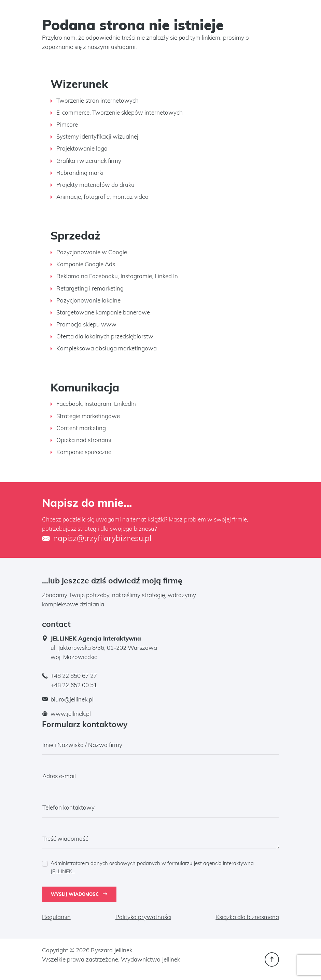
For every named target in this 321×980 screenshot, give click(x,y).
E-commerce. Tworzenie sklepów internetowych (120, 112)
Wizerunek (79, 84)
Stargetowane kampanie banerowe (103, 312)
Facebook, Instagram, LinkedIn (96, 404)
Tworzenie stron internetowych (97, 100)
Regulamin (56, 917)
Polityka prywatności (143, 917)
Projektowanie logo (82, 148)
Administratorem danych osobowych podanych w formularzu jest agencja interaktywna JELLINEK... (152, 867)
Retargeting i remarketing (90, 288)
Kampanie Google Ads (86, 264)
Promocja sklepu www (86, 324)
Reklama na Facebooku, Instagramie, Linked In (117, 276)
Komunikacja (85, 387)
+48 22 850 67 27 (74, 676)
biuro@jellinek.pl (72, 699)
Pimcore (67, 124)
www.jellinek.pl (71, 714)
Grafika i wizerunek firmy (89, 161)
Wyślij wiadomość (79, 894)
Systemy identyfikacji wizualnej (97, 136)
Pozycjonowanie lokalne (88, 300)
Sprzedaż (75, 235)
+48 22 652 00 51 (74, 685)
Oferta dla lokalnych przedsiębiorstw (105, 336)
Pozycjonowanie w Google (92, 252)
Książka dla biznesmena (247, 917)
